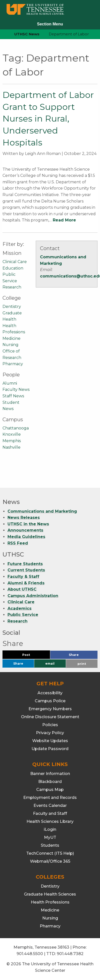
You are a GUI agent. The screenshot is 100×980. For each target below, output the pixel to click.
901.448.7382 (70, 954)
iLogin (50, 829)
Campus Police (50, 701)
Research (12, 287)
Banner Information (50, 774)
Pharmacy (13, 364)
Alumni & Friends (26, 583)
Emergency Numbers (50, 709)
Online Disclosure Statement (50, 717)
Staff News (13, 396)
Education (13, 268)
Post (32, 656)
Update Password (50, 749)
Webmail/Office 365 (50, 861)
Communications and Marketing (42, 511)
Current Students (26, 570)
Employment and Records (50, 798)
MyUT (50, 837)
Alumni (10, 383)
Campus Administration (33, 596)
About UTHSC (22, 589)
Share (82, 656)
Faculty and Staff (50, 813)
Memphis (12, 441)
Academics (19, 608)
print (82, 664)
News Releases (24, 518)
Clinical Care (15, 262)
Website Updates (50, 741)
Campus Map (50, 790)
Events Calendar (50, 805)
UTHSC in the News (28, 524)
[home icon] (2, 34)
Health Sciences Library (50, 821)
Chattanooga (16, 428)
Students (50, 845)
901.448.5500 (30, 954)
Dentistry (12, 307)
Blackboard (50, 782)
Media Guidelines (26, 537)
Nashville (11, 447)
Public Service (23, 615)
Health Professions (50, 902)
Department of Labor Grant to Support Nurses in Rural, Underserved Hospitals (48, 119)
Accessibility (50, 693)
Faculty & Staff (23, 577)
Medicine (11, 338)
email (50, 664)
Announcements (25, 530)
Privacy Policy (50, 733)
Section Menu (50, 24)
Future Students (25, 564)
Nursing (10, 345)
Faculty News (16, 389)
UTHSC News (27, 34)
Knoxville (12, 434)
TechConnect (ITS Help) (50, 853)
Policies (50, 725)
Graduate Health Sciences (50, 894)
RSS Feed (18, 543)
